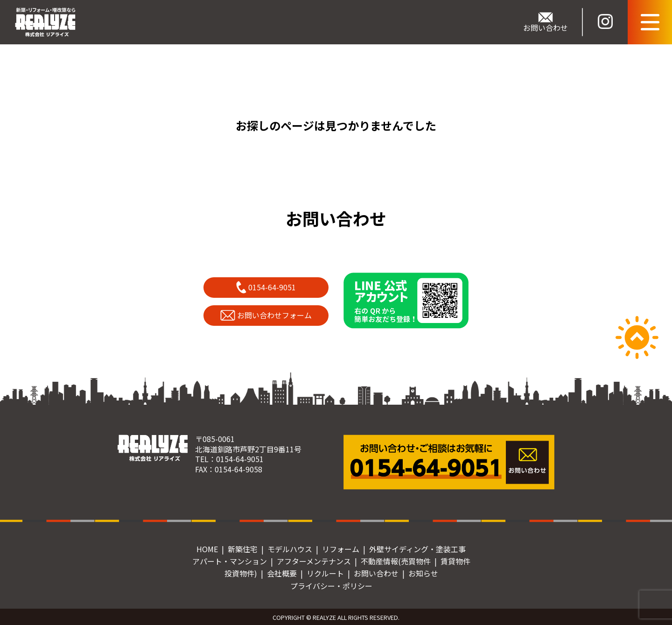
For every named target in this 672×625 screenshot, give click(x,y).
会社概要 (282, 573)
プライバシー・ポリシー (331, 586)
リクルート (325, 573)
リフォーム (341, 549)
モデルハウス (290, 549)
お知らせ (423, 573)
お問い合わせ (376, 573)
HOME (207, 549)
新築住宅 (243, 549)
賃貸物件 (455, 561)
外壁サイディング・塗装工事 (417, 549)
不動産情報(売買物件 (396, 561)
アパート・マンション (230, 561)
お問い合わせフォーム (266, 315)
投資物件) (241, 573)
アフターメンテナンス (314, 561)
